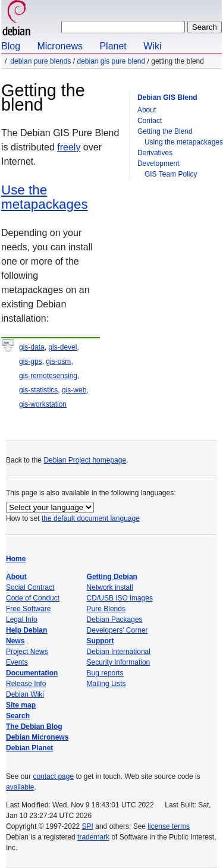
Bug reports (105, 673)
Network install (110, 587)
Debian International (119, 652)
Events (17, 662)
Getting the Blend (165, 131)
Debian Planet (29, 748)
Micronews (59, 46)
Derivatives (155, 153)
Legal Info (22, 619)
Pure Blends (106, 609)
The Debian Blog (34, 727)
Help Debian (26, 630)
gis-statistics (38, 390)
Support (100, 641)
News (15, 641)
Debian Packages (115, 619)
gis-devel (62, 347)
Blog (11, 46)
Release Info (26, 684)
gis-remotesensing (48, 376)
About (147, 110)
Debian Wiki (25, 694)
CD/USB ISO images (120, 598)
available (20, 787)
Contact (150, 121)
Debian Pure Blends (40, 61)
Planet (113, 46)
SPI (88, 826)
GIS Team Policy (171, 174)
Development (158, 163)
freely (69, 147)
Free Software (28, 609)
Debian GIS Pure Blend (111, 61)
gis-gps (31, 361)
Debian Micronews (37, 737)
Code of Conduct (33, 598)
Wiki (152, 46)
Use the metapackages (45, 197)
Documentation (32, 673)
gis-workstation (43, 404)
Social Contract (30, 587)
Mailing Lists (106, 684)
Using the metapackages (184, 142)
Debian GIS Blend (167, 98)
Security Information (119, 662)
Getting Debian (112, 577)
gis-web (74, 390)
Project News (27, 652)
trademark (93, 837)
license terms (169, 826)
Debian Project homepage (85, 460)
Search (18, 716)
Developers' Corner (117, 630)
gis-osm (58, 361)
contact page (53, 776)
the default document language (91, 518)
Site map (21, 705)
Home (16, 559)
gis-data (32, 347)
